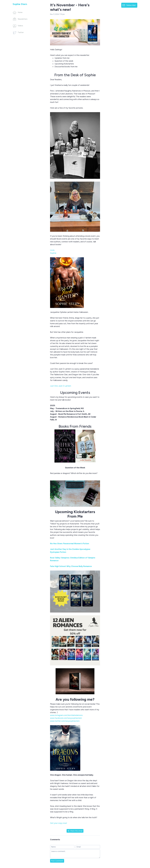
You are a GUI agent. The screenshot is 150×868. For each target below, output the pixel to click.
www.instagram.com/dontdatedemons (66, 715)
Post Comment (57, 861)
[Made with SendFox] (143, 855)
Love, (52, 250)
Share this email (75, 831)
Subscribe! (131, 5)
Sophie (53, 253)
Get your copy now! (59, 823)
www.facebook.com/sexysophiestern (66, 718)
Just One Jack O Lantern (61, 386)
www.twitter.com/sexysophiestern (65, 721)
